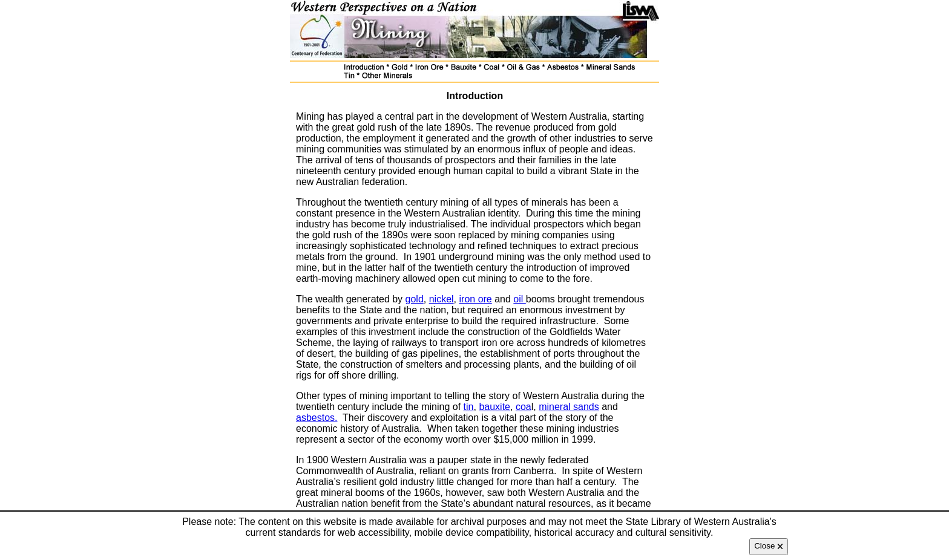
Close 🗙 (769, 546)
